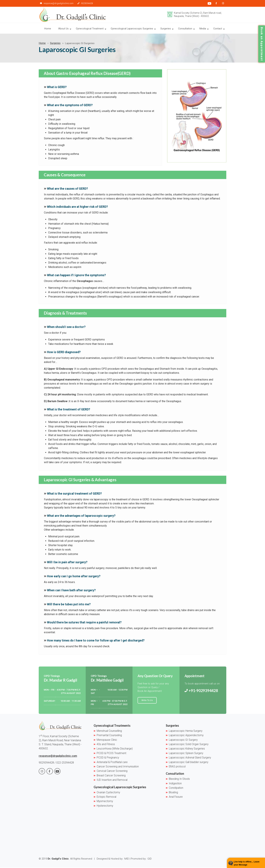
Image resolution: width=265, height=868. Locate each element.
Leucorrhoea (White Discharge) (115, 749)
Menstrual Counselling (109, 731)
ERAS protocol (177, 767)
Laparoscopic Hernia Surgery (186, 731)
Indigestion (175, 784)
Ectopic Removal (106, 797)
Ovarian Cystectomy (108, 793)
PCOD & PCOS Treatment (111, 754)
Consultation (186, 29)
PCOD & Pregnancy (108, 758)
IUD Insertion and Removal (112, 780)
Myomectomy (105, 802)
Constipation (176, 788)
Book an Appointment (262, 44)
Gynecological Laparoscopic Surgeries (133, 29)
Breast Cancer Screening (111, 776)
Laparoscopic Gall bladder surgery (189, 763)
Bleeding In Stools (179, 779)
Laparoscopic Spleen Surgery (186, 754)
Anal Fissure (176, 797)
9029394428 (84, 3)
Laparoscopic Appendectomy (186, 736)
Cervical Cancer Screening (112, 771)
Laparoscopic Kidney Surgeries (187, 749)
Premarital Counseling (109, 736)
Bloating (173, 793)
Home (49, 29)
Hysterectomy (105, 806)
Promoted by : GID (141, 859)
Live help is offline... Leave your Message (247, 863)
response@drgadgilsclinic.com (56, 3)
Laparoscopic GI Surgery (183, 740)
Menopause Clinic (107, 740)
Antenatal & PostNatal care (112, 763)
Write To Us (147, 701)
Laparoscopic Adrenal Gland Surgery (190, 758)
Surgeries (166, 29)
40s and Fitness (106, 745)
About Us (64, 29)
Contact (218, 29)
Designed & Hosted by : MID (113, 859)
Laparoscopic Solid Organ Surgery (189, 745)
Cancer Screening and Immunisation (118, 767)
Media (203, 29)
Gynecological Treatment (91, 29)
